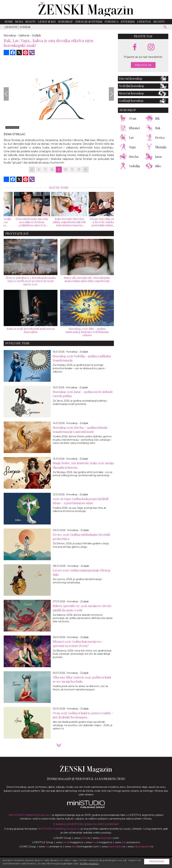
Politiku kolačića (89, 863)
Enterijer (128, 22)
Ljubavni (11, 27)
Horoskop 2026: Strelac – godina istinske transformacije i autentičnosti (80, 430)
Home (9, 22)
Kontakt (113, 824)
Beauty (30, 22)
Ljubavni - (25, 35)
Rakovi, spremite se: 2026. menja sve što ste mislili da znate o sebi (82, 608)
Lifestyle (144, 22)
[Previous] (6, 94)
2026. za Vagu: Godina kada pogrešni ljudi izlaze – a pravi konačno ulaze (81, 501)
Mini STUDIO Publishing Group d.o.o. (30, 815)
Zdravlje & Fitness (89, 22)
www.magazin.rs (69, 842)
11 (72, 169)
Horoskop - (11, 35)
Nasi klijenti (96, 824)
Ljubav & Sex (47, 22)
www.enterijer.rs (50, 847)
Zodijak (25, 27)
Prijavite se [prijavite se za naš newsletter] (143, 65)
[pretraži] (165, 28)
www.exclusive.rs (127, 842)
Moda (19, 22)
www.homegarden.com (82, 847)
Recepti (159, 22)
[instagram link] (151, 47)
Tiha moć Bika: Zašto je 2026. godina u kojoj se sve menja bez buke (82, 679)
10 (66, 169)
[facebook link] (135, 47)
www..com (106, 838)
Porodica (112, 22)
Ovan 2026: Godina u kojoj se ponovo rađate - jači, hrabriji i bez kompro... (83, 715)
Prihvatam (157, 861)
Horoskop (65, 22)
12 (79, 169)
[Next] (111, 94)
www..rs (82, 838)
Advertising (75, 824)
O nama (58, 824)
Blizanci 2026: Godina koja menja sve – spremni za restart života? (78, 644)
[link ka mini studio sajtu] (86, 807)
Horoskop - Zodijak (77, 352)
